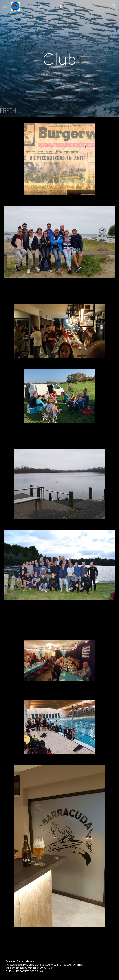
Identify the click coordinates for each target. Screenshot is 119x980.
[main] (59, 59)
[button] (5, 6)
